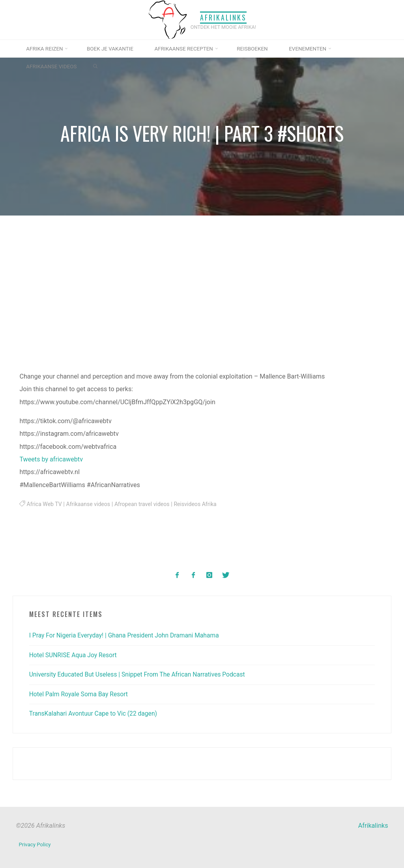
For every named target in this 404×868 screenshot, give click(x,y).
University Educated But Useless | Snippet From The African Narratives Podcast (141, 674)
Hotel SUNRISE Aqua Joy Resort (74, 655)
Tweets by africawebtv (51, 459)
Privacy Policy (35, 843)
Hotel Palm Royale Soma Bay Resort (80, 694)
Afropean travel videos (145, 504)
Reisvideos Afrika (200, 504)
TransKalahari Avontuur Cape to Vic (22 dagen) (95, 713)
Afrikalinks (223, 17)
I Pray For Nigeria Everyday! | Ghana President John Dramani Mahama (127, 635)
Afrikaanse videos (90, 504)
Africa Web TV (45, 504)
